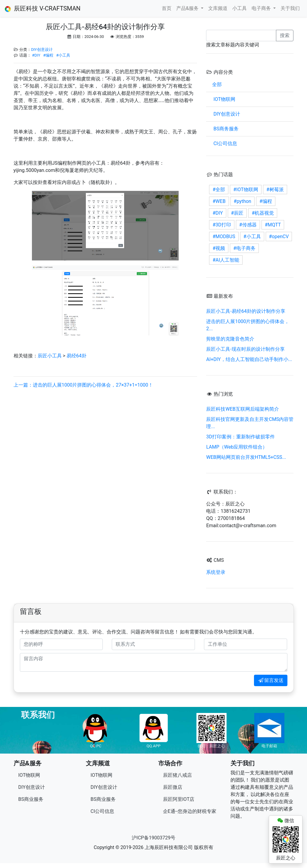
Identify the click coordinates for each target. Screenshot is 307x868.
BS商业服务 (31, 799)
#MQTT (273, 225)
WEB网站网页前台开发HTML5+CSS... (246, 457)
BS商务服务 (225, 129)
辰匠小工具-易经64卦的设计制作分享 (246, 311)
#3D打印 (222, 225)
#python (243, 201)
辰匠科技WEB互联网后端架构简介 (242, 409)
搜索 (285, 35)
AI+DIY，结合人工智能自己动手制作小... (249, 359)
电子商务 (262, 8)
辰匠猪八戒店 (177, 775)
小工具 (240, 8)
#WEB (219, 201)
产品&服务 (188, 8)
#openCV (279, 236)
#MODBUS (224, 236)
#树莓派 (275, 190)
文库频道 (218, 8)
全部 (217, 84)
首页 (167, 8)
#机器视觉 (263, 213)
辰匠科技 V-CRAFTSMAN (43, 8)
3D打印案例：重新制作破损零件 (240, 437)
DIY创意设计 (42, 50)
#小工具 (63, 55)
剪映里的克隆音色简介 (230, 339)
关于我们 (290, 8)
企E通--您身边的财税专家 (190, 811)
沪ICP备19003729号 (153, 838)
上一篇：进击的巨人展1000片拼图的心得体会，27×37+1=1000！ (83, 385)
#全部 (219, 190)
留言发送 (271, 680)
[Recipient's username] (241, 36)
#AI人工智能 (226, 260)
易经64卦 (77, 356)
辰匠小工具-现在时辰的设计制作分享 (245, 349)
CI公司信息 (225, 143)
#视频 (219, 248)
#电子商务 (244, 248)
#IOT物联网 (246, 190)
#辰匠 (237, 213)
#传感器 (248, 225)
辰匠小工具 (50, 356)
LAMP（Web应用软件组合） (237, 447)
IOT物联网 (224, 99)
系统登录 (216, 572)
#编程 (48, 55)
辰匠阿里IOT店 (179, 799)
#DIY (36, 55)
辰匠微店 (173, 787)
